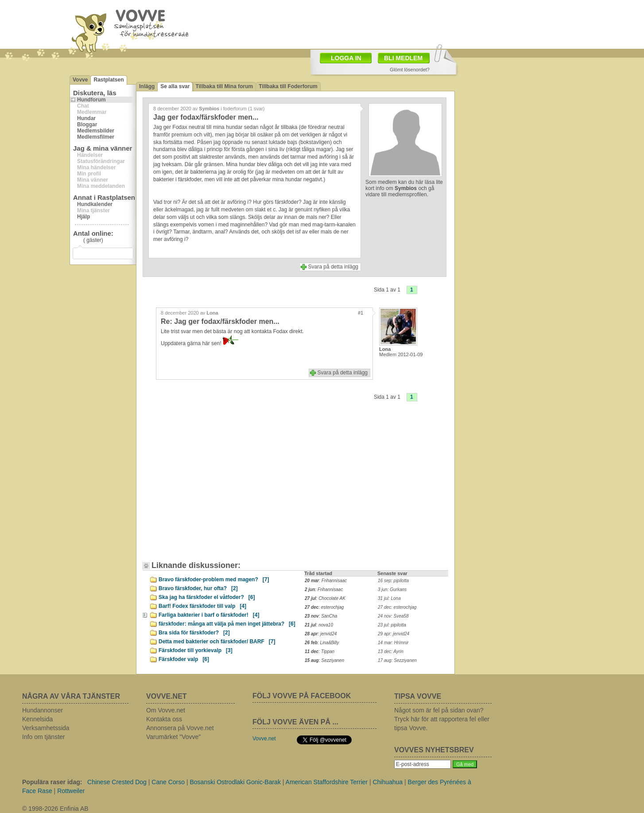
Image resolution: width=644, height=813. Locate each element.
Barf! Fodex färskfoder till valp (202, 606)
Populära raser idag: (52, 782)
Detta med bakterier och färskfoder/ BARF (217, 642)
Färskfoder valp (184, 659)
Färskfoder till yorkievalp (196, 650)
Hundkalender (95, 204)
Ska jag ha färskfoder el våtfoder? (207, 597)
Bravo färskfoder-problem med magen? (214, 580)
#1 (361, 313)
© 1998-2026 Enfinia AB (55, 809)
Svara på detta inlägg (333, 267)
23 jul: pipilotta (392, 625)
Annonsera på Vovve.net (180, 728)
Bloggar (87, 124)
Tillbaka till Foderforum (288, 86)
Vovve (80, 80)
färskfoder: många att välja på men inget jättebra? (227, 624)
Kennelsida (37, 719)
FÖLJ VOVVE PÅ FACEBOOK (302, 696)
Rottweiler (71, 791)
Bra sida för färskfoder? (194, 633)
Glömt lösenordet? (410, 70)
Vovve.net (264, 739)
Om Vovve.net (166, 710)
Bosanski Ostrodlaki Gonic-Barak (235, 782)
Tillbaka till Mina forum (224, 86)
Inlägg (147, 86)
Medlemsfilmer (96, 137)
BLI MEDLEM (403, 58)
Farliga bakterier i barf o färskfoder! (209, 615)
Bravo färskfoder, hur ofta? (198, 588)
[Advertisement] (222, 488)
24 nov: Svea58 (393, 616)
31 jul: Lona (389, 598)
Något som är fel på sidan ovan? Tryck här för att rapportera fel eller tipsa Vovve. (442, 719)
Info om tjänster (44, 737)
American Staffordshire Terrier (327, 782)
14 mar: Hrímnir (393, 643)
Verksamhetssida (46, 728)
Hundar (86, 118)
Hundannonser (43, 710)
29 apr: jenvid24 (394, 634)
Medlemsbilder (96, 131)
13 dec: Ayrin (391, 652)
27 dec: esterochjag (397, 607)
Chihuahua (388, 782)
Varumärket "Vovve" (173, 737)
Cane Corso (168, 782)
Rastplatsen (109, 80)
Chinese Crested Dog (117, 782)
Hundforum (91, 100)
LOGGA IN (346, 58)
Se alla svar (175, 86)
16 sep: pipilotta (393, 581)
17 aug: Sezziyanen (397, 660)
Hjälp (83, 217)
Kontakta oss (164, 719)
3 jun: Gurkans (392, 589)
